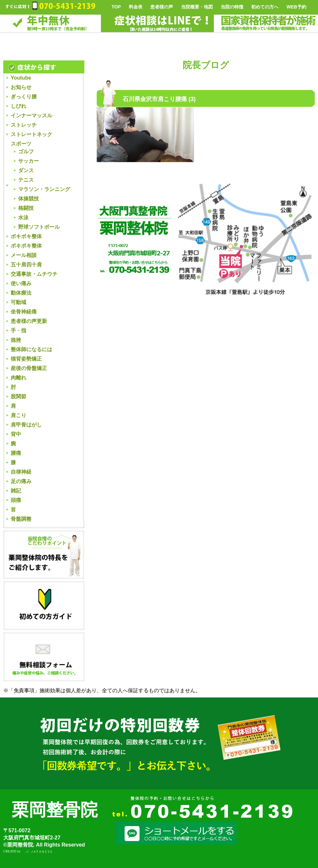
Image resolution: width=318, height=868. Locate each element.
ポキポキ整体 (26, 246)
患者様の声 (162, 7)
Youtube (21, 78)
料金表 (136, 7)
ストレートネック (31, 134)
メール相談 (24, 255)
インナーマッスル (31, 115)
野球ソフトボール (39, 227)
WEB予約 (296, 7)
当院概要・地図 (197, 7)
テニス (26, 180)
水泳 (23, 217)
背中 (16, 434)
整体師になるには (31, 349)
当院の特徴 (232, 7)
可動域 (18, 302)
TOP (116, 7)
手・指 (18, 331)
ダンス (26, 170)
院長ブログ (206, 65)
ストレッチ (24, 125)
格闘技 (26, 208)
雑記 (16, 491)
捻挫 (16, 340)
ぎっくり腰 (24, 97)
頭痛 (16, 500)
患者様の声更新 (29, 321)
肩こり (18, 415)
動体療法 (21, 293)
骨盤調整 (21, 519)
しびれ (18, 106)
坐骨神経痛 (24, 312)
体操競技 (29, 199)
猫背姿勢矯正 (26, 359)
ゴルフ (26, 152)
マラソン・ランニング (44, 189)
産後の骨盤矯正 (29, 368)
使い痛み (21, 283)
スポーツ (21, 144)
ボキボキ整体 (26, 236)
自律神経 (21, 472)
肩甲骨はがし (26, 425)
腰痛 (16, 453)
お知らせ (21, 87)
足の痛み (21, 481)
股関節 (18, 396)
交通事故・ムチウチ (34, 274)
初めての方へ (265, 7)
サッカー (29, 161)
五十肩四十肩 (26, 265)
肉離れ (18, 378)
